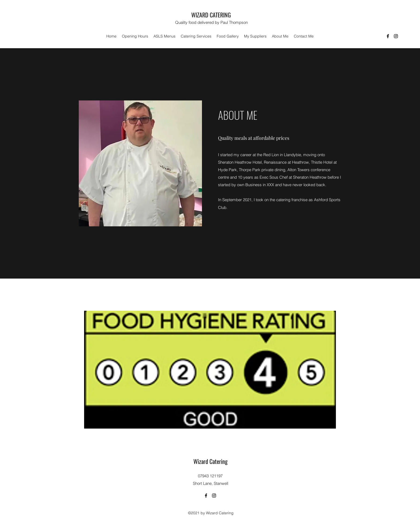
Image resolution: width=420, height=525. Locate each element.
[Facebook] (388, 36)
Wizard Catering (211, 461)
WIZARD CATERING (211, 15)
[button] (164, 36)
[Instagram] (396, 36)
